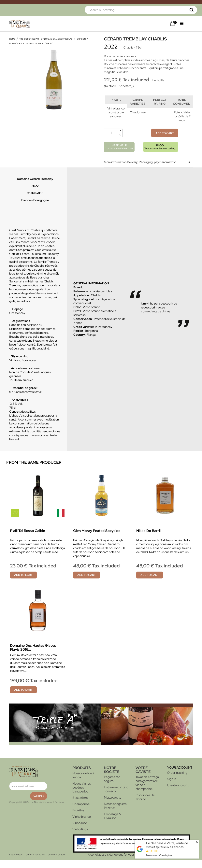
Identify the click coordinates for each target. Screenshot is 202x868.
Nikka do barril (148, 539)
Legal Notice (16, 863)
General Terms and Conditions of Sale (45, 863)
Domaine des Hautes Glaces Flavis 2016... (33, 655)
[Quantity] (111, 141)
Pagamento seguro (112, 787)
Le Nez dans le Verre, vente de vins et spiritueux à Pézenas (167, 845)
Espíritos (78, 818)
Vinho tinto (80, 837)
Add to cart (165, 141)
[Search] (141, 10)
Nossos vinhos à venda (83, 783)
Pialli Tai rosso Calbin (28, 539)
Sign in (172, 787)
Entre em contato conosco (116, 797)
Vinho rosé (80, 831)
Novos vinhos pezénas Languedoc (82, 796)
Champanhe (81, 812)
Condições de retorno (145, 805)
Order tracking (177, 781)
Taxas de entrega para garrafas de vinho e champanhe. (147, 791)
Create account (178, 793)
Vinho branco (82, 825)
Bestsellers (80, 806)
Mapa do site (113, 806)
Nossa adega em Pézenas (115, 814)
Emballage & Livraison (112, 824)
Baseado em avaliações (159, 855)
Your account (180, 776)
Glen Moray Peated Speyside (97, 539)
